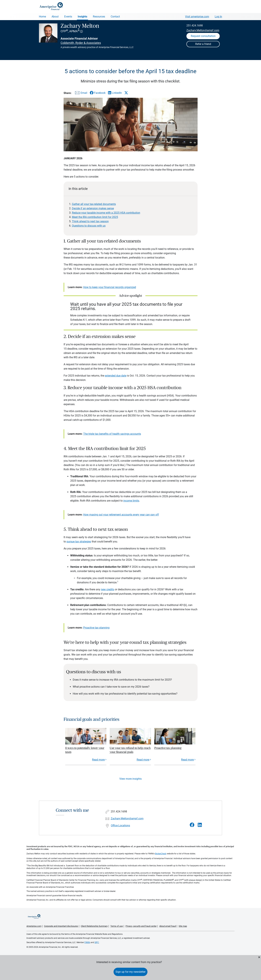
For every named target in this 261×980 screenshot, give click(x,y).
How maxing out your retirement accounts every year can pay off (121, 515)
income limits (131, 501)
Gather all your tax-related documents (94, 204)
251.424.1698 (195, 26)
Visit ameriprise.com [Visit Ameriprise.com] (197, 17)
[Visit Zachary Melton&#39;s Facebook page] (192, 825)
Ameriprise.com (34, 926)
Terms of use (117, 926)
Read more (98, 760)
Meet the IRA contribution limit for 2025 (95, 217)
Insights (82, 17)
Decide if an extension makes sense (93, 208)
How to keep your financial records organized (110, 287)
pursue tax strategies (79, 542)
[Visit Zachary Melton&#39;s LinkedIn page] (200, 825)
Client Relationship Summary (94, 926)
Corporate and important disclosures (61, 926)
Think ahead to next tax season (90, 221)
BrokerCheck (161, 854)
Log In (218, 17)
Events (68, 17)
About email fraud (168, 926)
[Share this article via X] (126, 93)
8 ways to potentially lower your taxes (85, 750)
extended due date (116, 376)
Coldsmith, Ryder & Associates (81, 43)
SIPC (97, 942)
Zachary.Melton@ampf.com (203, 30)
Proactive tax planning (96, 628)
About (55, 17)
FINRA (87, 942)
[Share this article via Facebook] (98, 93)
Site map (183, 926)
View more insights (130, 779)
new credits (108, 589)
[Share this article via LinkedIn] (115, 93)
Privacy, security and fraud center (141, 926)
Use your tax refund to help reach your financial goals (130, 750)
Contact (115, 17)
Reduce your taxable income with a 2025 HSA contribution (106, 213)
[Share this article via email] (81, 94)
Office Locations (120, 825)
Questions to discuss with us (89, 226)
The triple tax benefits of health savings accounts (112, 434)
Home (42, 17)
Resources (99, 17)
